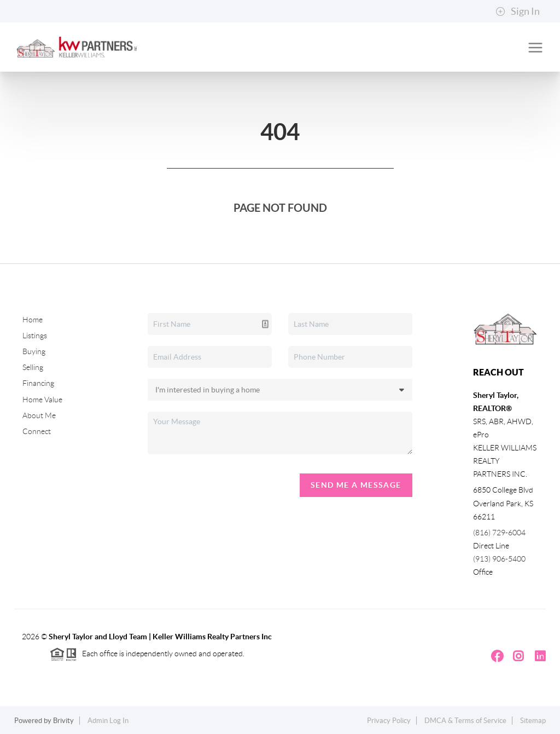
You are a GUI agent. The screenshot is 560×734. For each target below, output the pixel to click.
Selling (33, 367)
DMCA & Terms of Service (465, 721)
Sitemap (533, 721)
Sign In (518, 11)
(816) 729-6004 (499, 533)
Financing (38, 383)
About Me (39, 415)
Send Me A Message (356, 485)
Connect (37, 431)
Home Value (42, 400)
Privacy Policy (389, 721)
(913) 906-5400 (499, 559)
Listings (35, 336)
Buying (34, 351)
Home (33, 320)
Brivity (63, 721)
